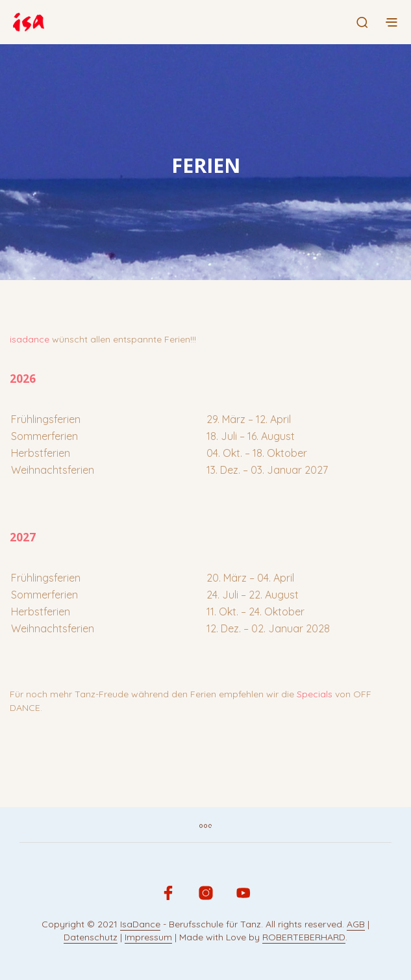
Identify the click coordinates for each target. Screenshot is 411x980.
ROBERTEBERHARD (304, 938)
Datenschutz (91, 938)
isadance (30, 339)
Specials (315, 694)
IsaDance (140, 925)
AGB (356, 925)
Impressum (148, 938)
